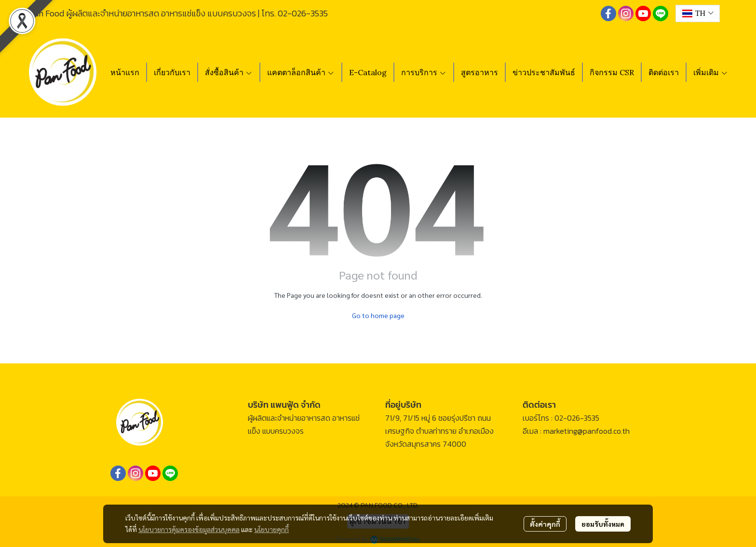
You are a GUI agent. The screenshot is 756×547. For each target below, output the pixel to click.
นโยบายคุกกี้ (271, 529)
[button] (698, 13)
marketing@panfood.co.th (587, 431)
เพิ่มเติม (711, 72)
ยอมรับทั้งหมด (603, 524)
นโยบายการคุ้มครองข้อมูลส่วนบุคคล (189, 529)
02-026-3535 (303, 13)
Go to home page (378, 315)
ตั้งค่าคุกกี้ (545, 524)
